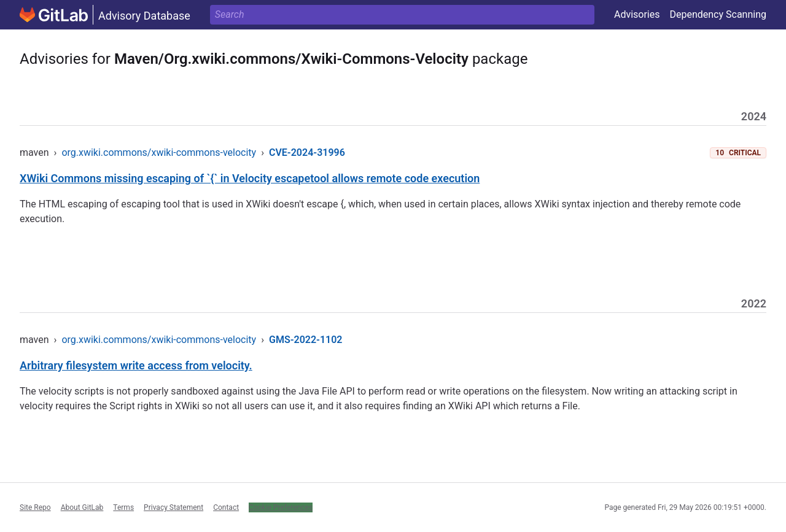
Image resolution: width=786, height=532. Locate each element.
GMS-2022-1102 (306, 340)
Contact (226, 507)
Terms (123, 507)
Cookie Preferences (281, 507)
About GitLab (82, 507)
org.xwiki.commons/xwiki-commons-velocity (159, 152)
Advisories (637, 14)
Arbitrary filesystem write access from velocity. (136, 365)
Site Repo (35, 507)
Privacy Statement (173, 507)
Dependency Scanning (718, 14)
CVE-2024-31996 (307, 152)
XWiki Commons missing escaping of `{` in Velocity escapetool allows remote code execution (250, 178)
